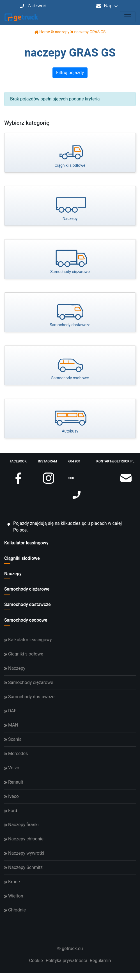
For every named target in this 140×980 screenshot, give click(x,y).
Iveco (12, 796)
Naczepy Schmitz (23, 867)
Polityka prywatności (66, 961)
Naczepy (13, 574)
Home (42, 32)
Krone (12, 882)
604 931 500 (75, 473)
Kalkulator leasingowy (26, 543)
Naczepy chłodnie (24, 839)
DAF (10, 711)
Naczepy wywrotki (24, 853)
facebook (18, 465)
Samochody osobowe (26, 620)
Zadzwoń (37, 6)
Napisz (111, 6)
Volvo (12, 768)
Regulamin (100, 961)
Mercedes (16, 754)
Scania (13, 739)
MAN (11, 725)
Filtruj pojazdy (70, 73)
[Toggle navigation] (128, 17)
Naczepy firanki (21, 825)
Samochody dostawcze (27, 604)
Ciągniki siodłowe (22, 558)
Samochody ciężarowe (27, 589)
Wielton (14, 896)
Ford (11, 811)
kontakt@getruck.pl (115, 465)
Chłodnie (15, 910)
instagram (47, 465)
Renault (14, 782)
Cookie (36, 961)
